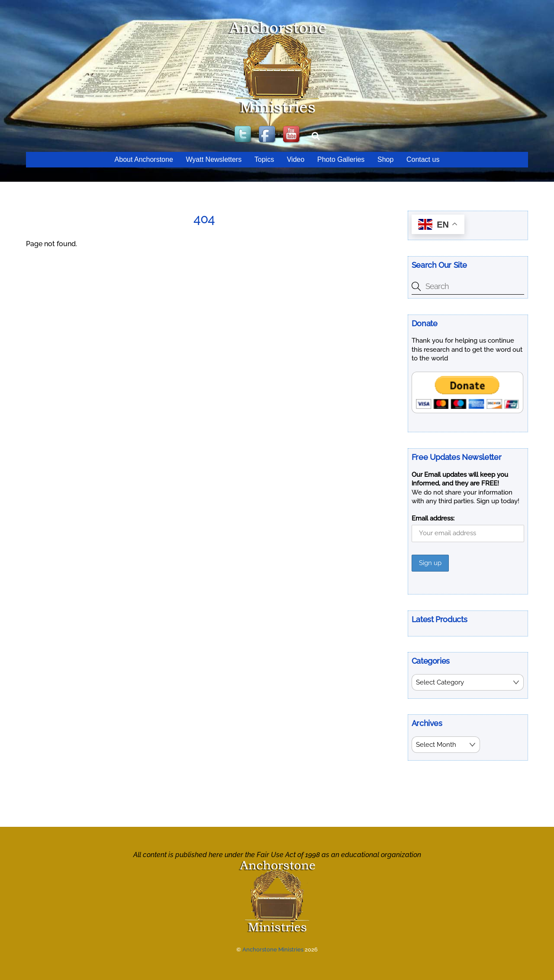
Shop (385, 159)
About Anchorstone (144, 159)
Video (296, 159)
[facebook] (268, 135)
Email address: (433, 518)
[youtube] (292, 135)
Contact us (423, 159)
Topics (264, 159)
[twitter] (244, 135)
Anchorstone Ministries (273, 949)
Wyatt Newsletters (214, 159)
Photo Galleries (341, 159)
